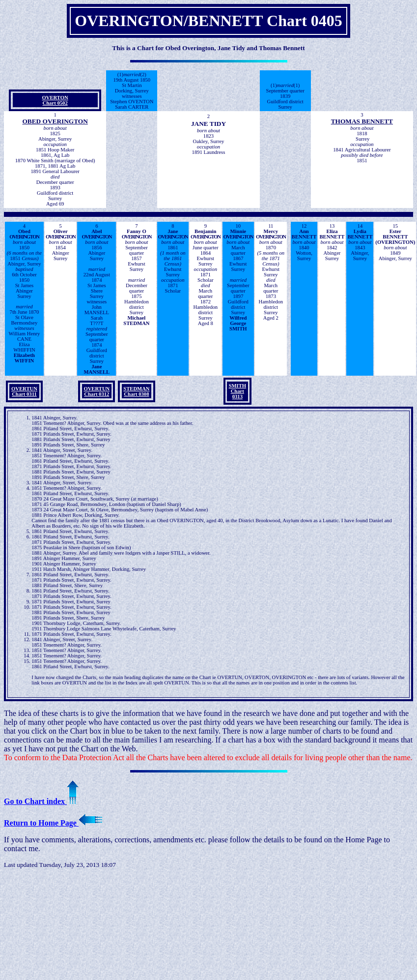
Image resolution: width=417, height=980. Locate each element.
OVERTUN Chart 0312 (97, 391)
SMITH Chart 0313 (238, 391)
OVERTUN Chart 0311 (24, 391)
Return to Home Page (53, 823)
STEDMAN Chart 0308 (136, 391)
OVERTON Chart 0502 (55, 100)
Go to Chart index (41, 801)
